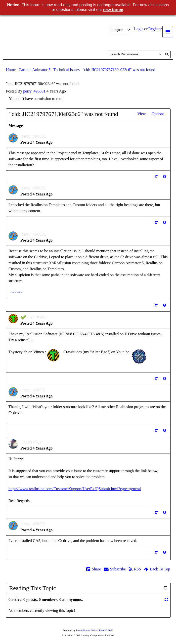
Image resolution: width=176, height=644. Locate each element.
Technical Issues (66, 70)
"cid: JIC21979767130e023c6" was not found (119, 70)
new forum (113, 10)
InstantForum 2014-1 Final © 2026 (95, 630)
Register (155, 29)
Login (139, 29)
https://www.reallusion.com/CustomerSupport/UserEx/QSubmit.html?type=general (75, 489)
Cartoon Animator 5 (35, 70)
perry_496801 (34, 91)
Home (11, 70)
